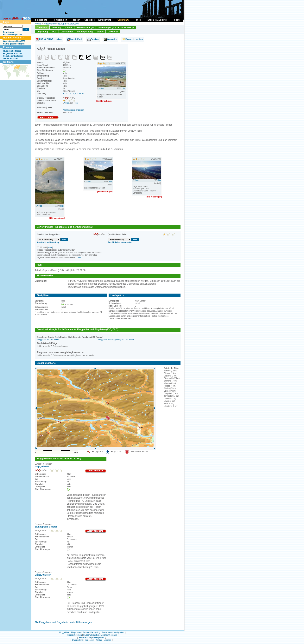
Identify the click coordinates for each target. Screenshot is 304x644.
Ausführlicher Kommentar (120, 242)
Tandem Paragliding (92, 632)
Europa (62, 24)
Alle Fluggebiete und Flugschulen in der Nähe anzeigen (63, 622)
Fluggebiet (42, 27)
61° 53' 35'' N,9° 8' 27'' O (73, 93)
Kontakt (99, 640)
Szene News (107, 632)
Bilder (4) (56, 27)
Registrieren (9, 32)
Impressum (89, 640)
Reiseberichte (85, 637)
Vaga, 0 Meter (42, 467)
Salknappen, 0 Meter (46, 527)
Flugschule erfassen (13, 53)
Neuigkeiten (119, 632)
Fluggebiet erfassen (12, 51)
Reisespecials (98, 637)
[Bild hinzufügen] (104, 101)
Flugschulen (76, 632)
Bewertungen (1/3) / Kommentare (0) (116, 27)
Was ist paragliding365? (14, 41)
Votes (67, 103)
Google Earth (76, 39)
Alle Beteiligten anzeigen (73, 110)
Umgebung (42, 32)
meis (50, 247)
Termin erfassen (11, 59)
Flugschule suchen (91, 635)
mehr (79, 258)
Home (38, 24)
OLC (54, 32)
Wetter (100, 32)
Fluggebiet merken (134, 39)
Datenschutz (78, 640)
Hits (77, 103)
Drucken (95, 39)
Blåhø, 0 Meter (43, 575)
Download (113, 32)
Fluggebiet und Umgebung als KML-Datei (116, 340)
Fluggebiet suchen (74, 635)
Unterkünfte (67, 32)
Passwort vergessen (13, 34)
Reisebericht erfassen (13, 56)
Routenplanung (85, 32)
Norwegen (74, 24)
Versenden (112, 39)
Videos (69, 27)
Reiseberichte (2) (85, 27)
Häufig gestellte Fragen (14, 44)
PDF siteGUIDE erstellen (50, 39)
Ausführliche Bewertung (48, 242)
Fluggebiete (50, 24)
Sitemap (108, 640)
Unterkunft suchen (109, 635)
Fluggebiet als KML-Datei (48, 340)
